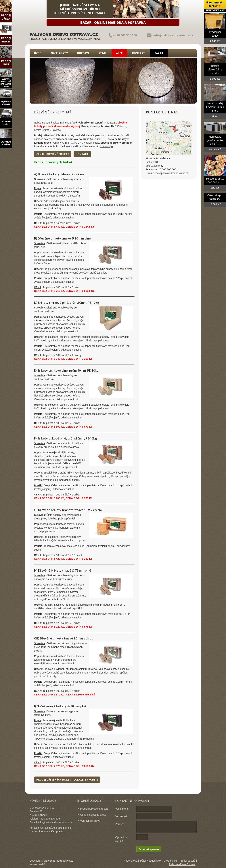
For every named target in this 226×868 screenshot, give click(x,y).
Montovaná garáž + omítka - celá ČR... (215, 140)
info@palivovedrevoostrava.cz (175, 35)
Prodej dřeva (130, 861)
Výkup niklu (170, 861)
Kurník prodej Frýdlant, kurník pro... (215, 107)
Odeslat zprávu (149, 849)
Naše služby (59, 53)
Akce (119, 53)
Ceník (103, 53)
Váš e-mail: (122, 816)
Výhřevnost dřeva (90, 821)
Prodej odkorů (187, 861)
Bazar (159, 53)
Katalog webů (37, 864)
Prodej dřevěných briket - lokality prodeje (67, 780)
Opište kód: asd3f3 (122, 839)
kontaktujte (107, 146)
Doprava (83, 53)
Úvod (38, 53)
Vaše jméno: (122, 809)
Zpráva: (120, 824)
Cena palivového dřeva (93, 815)
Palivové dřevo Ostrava (182, 864)
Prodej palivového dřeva (94, 809)
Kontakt (139, 53)
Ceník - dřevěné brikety (53, 154)
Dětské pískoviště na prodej (215, 70)
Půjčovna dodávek (151, 861)
